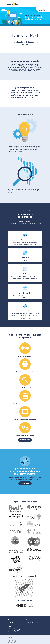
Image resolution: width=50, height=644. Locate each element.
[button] (4, 17)
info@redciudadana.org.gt (32, 622)
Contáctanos (25, 483)
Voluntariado (11, 624)
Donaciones (11, 622)
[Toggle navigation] (41, 4)
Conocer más (25, 440)
